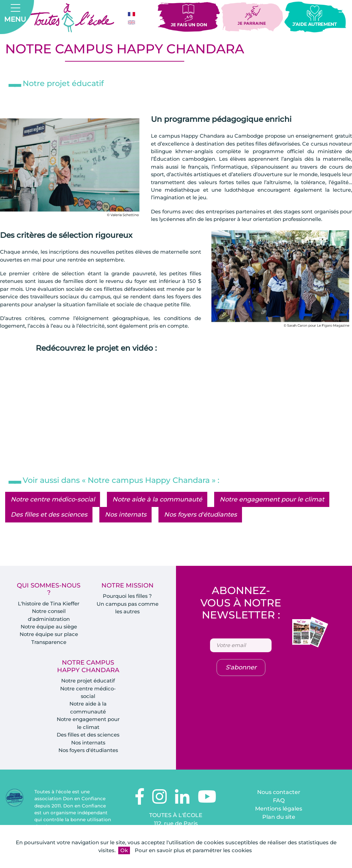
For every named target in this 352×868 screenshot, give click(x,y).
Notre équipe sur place (49, 643)
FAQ (279, 810)
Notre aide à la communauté (157, 508)
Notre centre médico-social (53, 508)
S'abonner (241, 676)
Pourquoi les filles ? (127, 605)
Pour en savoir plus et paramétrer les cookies (193, 850)
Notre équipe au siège (49, 635)
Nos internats (126, 523)
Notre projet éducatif (88, 690)
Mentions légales (279, 818)
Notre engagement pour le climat (272, 508)
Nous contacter (279, 801)
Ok (124, 850)
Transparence (49, 651)
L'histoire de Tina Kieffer (49, 612)
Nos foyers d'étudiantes (200, 523)
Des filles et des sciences (49, 523)
